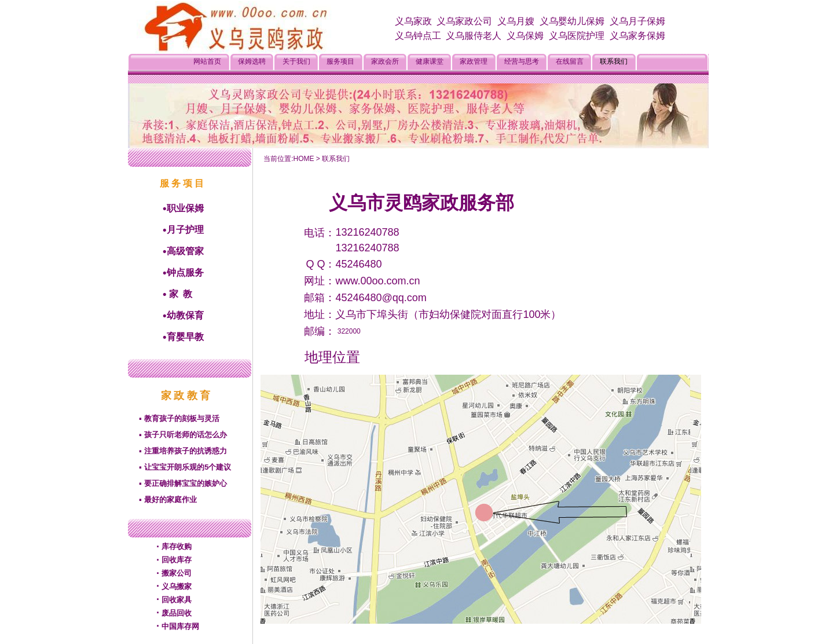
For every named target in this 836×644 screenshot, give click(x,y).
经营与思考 (522, 61)
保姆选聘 (252, 61)
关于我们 (296, 61)
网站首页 (207, 61)
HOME (303, 159)
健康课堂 (430, 61)
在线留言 (570, 61)
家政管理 (474, 61)
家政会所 (385, 61)
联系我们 (614, 61)
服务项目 (340, 61)
